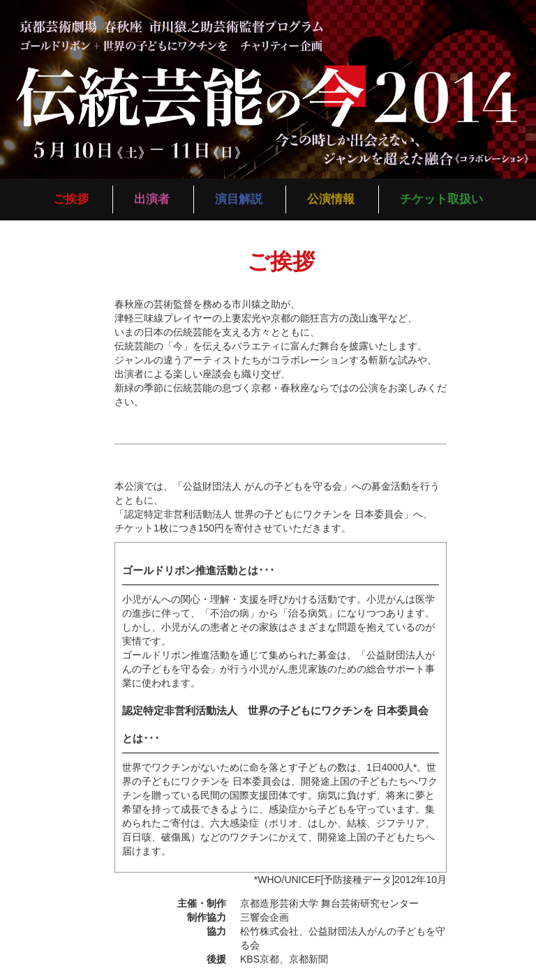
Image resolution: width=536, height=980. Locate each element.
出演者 (152, 199)
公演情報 (331, 199)
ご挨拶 (71, 199)
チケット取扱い (441, 199)
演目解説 (239, 199)
